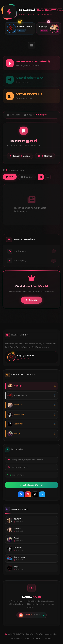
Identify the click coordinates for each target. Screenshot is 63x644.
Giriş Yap (31, 300)
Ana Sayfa (13, 115)
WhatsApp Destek (32, 485)
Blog (28, 115)
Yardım (48, 639)
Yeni (10, 177)
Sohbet (38, 639)
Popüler (27, 177)
